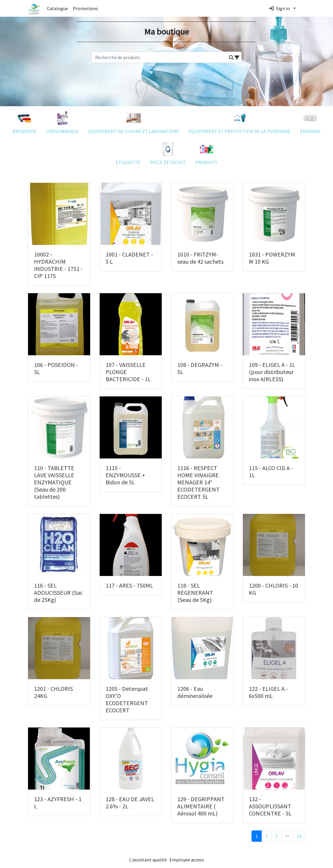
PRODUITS (206, 152)
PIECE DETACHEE (168, 152)
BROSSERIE (24, 121)
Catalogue (57, 8)
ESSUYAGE (310, 121)
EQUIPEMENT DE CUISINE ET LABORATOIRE (134, 121)
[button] (231, 58)
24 (299, 836)
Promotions (85, 8)
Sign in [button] (279, 8)
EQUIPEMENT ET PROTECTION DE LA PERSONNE (239, 121)
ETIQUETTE (128, 152)
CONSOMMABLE (62, 121)
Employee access (187, 860)
